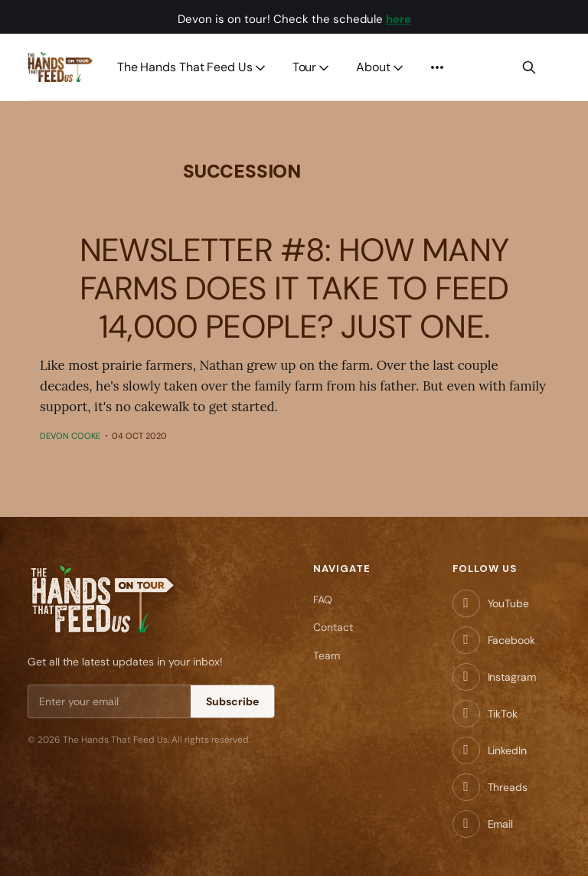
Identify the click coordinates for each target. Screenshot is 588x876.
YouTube (508, 603)
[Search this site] (529, 67)
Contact (333, 627)
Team (327, 655)
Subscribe (232, 701)
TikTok (503, 714)
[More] (437, 67)
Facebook (511, 640)
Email (501, 824)
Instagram (512, 677)
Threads (508, 787)
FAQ (323, 600)
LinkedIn (507, 750)
